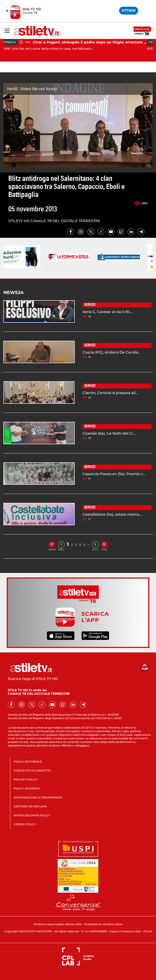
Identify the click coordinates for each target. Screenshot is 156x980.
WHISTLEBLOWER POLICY (32, 815)
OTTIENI (129, 10)
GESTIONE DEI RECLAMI (30, 806)
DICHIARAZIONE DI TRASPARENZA (38, 797)
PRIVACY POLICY (26, 779)
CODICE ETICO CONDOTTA (32, 771)
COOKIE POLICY (25, 824)
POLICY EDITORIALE (28, 762)
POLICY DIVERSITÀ (27, 788)
